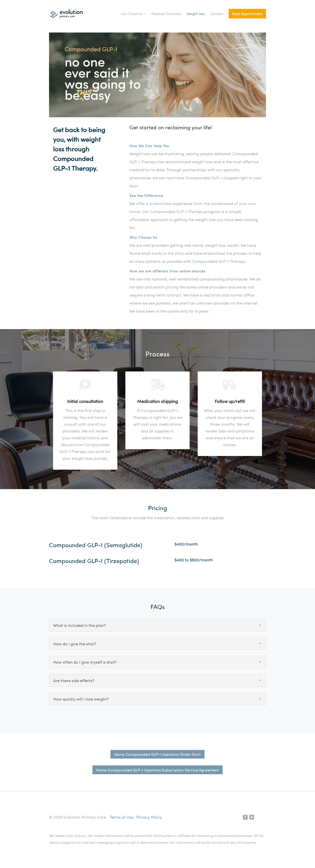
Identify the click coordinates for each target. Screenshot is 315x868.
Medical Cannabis (166, 14)
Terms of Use (122, 817)
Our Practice (132, 14)
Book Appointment (247, 14)
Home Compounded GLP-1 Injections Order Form (157, 754)
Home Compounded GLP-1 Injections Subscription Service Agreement (157, 770)
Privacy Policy (149, 817)
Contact (217, 14)
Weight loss (196, 14)
